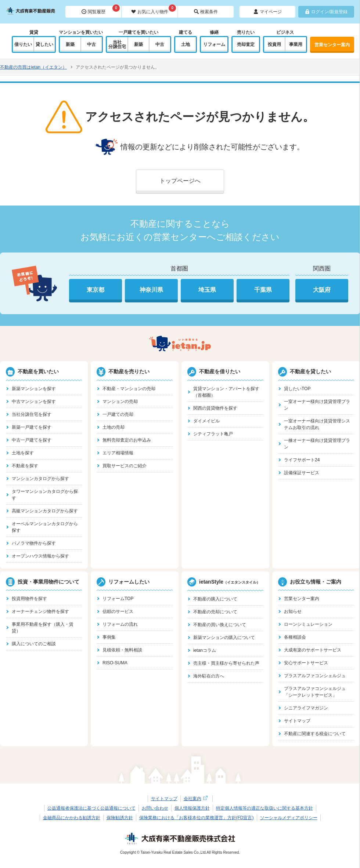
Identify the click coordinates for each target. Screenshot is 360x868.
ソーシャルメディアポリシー (289, 818)
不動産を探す (25, 466)
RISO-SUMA (115, 663)
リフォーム (214, 44)
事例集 (109, 637)
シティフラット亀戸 (213, 434)
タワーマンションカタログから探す (45, 495)
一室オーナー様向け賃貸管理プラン (317, 405)
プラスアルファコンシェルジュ (315, 676)
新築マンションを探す (34, 389)
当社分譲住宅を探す (32, 414)
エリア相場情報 (118, 453)
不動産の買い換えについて (220, 625)
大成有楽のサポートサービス (313, 650)
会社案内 (197, 799)
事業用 (296, 44)
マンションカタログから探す (40, 479)
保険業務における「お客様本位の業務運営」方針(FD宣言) (197, 818)
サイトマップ (297, 721)
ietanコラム (205, 650)
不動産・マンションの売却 (129, 389)
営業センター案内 (332, 45)
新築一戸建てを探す (32, 427)
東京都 (96, 290)
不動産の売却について (215, 612)
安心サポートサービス (306, 663)
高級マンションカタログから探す (45, 511)
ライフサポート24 (302, 460)
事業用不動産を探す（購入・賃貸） (43, 628)
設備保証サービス (302, 473)
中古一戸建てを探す (32, 440)
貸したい (44, 44)
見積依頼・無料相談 (122, 650)
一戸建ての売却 (118, 414)
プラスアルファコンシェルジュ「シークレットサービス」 (315, 692)
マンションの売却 (120, 402)
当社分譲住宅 (117, 44)
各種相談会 (295, 637)
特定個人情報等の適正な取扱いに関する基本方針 (264, 808)
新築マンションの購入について (224, 638)
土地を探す (23, 453)
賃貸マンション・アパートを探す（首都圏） (226, 392)
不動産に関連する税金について (315, 734)
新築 (70, 44)
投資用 (274, 44)
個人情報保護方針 (192, 808)
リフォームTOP (118, 599)
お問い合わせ (155, 808)
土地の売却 (114, 427)
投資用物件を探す (29, 599)
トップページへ (180, 181)
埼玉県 (207, 290)
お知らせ (293, 611)
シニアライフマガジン (306, 708)
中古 (91, 44)
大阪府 (322, 290)
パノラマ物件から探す (34, 543)
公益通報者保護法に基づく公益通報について (91, 808)
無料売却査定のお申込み (127, 440)
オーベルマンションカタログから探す (45, 527)
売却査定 (246, 44)
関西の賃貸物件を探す (215, 408)
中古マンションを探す (34, 402)
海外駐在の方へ (209, 676)
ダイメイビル (206, 421)
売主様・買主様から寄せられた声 (226, 663)
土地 (186, 44)
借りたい (23, 44)
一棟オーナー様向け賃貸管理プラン (317, 444)
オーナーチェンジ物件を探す (40, 611)
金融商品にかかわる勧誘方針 (72, 818)
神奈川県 (151, 290)
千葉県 (263, 290)
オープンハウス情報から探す (40, 556)
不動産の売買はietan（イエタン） (33, 67)
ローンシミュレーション (308, 624)
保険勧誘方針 (120, 818)
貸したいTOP (297, 389)
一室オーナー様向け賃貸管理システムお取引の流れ (317, 424)
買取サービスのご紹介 (125, 466)
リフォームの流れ (120, 624)
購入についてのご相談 (34, 644)
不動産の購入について (215, 599)
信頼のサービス (118, 611)
